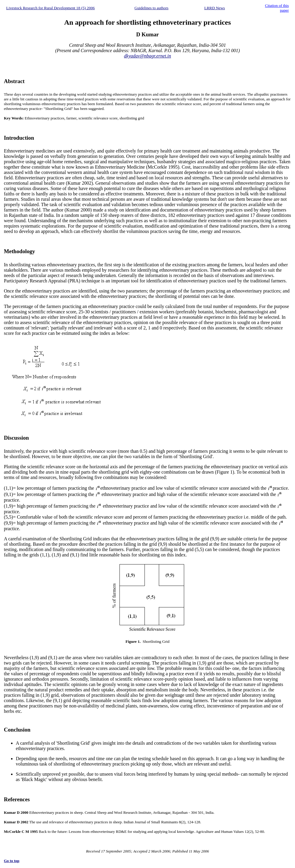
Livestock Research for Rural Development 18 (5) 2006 (51, 8)
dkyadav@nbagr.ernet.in (147, 56)
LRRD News (215, 8)
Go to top (12, 861)
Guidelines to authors (151, 8)
